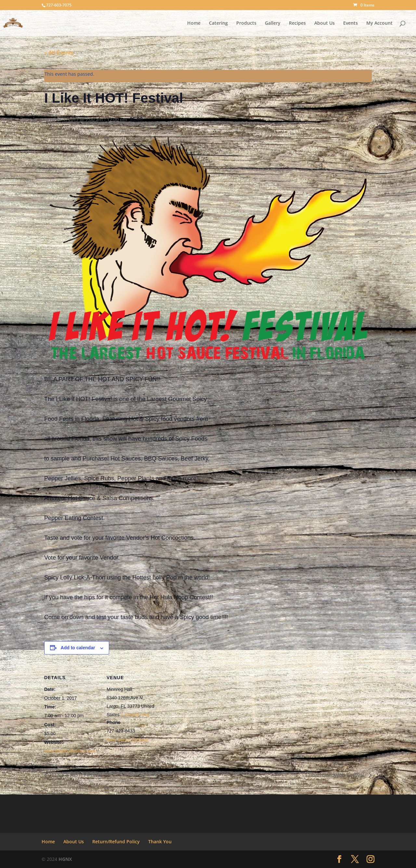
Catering (218, 23)
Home (194, 23)
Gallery (273, 23)
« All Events (59, 53)
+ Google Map (135, 715)
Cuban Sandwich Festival (336, 775)
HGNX (65, 859)
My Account (379, 23)
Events (351, 23)
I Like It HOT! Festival (76, 775)
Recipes (297, 23)
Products (246, 23)
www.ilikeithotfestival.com (70, 751)
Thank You (160, 842)
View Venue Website (127, 740)
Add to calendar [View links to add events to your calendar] (78, 648)
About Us (325, 23)
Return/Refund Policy (116, 842)
